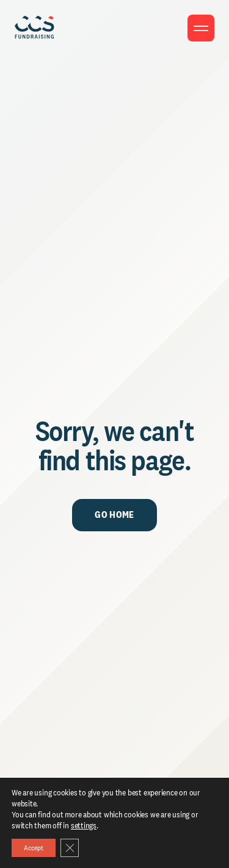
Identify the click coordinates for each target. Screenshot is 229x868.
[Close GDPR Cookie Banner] (70, 848)
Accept (34, 848)
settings (84, 825)
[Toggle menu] (201, 28)
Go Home (114, 515)
